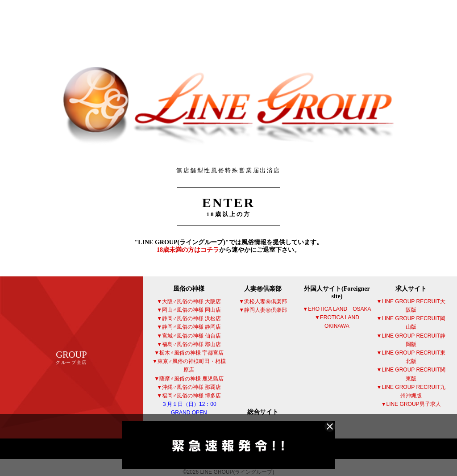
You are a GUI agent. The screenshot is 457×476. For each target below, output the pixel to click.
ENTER (228, 207)
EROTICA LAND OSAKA (339, 309)
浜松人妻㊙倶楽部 (266, 301)
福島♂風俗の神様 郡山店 (191, 344)
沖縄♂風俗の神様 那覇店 (191, 387)
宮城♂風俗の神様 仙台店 (191, 336)
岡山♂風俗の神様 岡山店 (191, 310)
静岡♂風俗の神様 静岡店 (191, 327)
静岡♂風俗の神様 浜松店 (191, 318)
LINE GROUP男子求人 (414, 404)
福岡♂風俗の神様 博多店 (191, 404)
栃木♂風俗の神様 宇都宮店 (191, 353)
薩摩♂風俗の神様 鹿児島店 (191, 379)
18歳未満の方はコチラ (188, 250)
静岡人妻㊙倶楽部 (266, 310)
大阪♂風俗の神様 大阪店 (191, 301)
